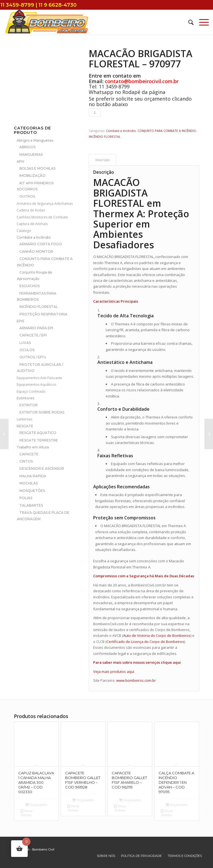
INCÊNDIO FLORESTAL (39, 307)
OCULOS (27, 350)
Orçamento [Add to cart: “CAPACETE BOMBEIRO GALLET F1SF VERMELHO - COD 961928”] (83, 800)
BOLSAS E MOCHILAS (37, 168)
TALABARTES (31, 505)
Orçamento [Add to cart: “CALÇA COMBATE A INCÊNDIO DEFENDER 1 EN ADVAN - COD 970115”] (177, 805)
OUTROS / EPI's (33, 357)
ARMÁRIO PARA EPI (36, 328)
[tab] (102, 160)
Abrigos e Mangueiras (35, 140)
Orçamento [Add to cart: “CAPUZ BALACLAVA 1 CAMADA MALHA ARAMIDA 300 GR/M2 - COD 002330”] (36, 805)
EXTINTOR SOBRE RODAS (42, 412)
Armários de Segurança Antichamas (45, 204)
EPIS (20, 321)
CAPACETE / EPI (33, 335)
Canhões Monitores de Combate (42, 217)
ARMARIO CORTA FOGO (41, 244)
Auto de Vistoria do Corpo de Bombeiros (157, 635)
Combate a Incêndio (34, 237)
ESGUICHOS (30, 286)
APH (20, 161)
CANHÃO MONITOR (36, 252)
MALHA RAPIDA (33, 476)
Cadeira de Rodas (31, 210)
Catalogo (24, 231)
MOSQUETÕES (32, 491)
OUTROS (27, 196)
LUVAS (25, 343)
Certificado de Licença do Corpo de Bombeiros (145, 642)
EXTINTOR (29, 405)
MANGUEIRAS (31, 155)
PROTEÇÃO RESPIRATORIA (43, 314)
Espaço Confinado (31, 391)
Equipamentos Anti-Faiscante (39, 378)
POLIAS (26, 498)
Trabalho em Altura (33, 447)
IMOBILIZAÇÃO (32, 176)
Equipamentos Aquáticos (36, 385)
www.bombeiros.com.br (136, 680)
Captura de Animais (32, 224)
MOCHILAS (29, 483)
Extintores (25, 398)
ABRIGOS (27, 147)
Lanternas (24, 419)
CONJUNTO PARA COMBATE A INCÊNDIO (167, 131)
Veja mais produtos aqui (114, 672)
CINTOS (26, 461)
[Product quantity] (95, 113)
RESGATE (25, 426)
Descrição (103, 160)
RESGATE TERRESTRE (39, 440)
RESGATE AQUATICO (38, 433)
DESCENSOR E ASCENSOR (42, 469)
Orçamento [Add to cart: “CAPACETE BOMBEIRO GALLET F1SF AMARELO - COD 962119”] (130, 800)
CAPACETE (29, 454)
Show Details (26, 813)
